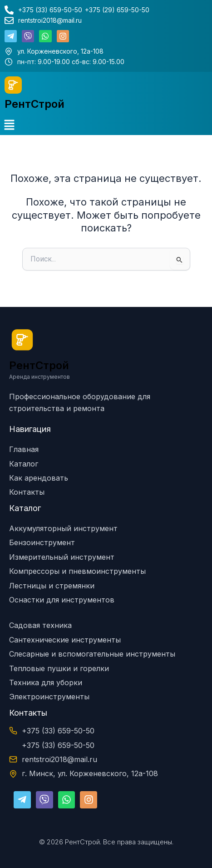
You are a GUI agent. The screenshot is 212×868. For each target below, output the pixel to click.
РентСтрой (35, 104)
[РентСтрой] (13, 85)
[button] (9, 125)
